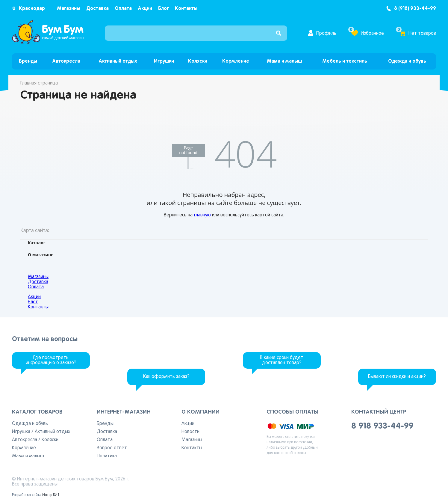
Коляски (198, 61)
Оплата (123, 9)
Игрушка (21, 432)
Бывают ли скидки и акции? (397, 377)
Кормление (236, 61)
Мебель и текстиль (345, 61)
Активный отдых (118, 61)
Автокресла (66, 61)
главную (202, 215)
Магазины (69, 9)
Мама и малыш (284, 61)
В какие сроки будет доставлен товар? (282, 360)
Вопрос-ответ (112, 448)
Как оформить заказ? (166, 377)
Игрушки (164, 61)
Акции (145, 9)
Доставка (97, 9)
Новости (190, 432)
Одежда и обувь (407, 61)
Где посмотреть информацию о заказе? (51, 360)
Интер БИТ (51, 495)
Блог (164, 9)
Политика (107, 456)
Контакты (186, 9)
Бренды (28, 61)
